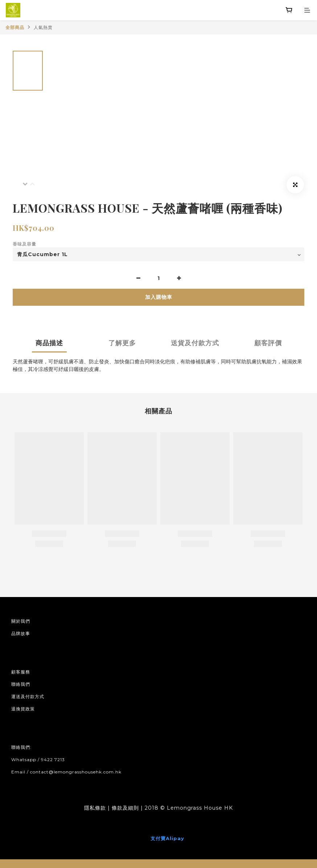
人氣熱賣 (43, 27)
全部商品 (15, 27)
